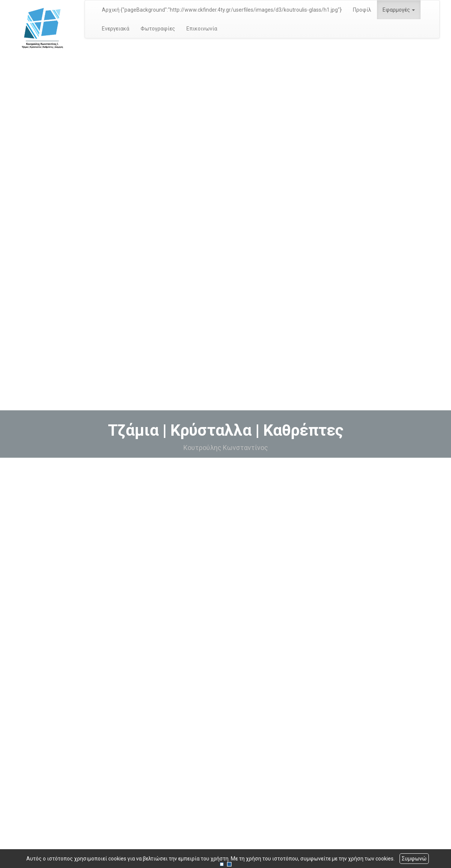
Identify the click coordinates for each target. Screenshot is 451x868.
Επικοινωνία (202, 29)
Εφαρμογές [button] (399, 10)
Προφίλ (362, 10)
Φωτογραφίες (158, 29)
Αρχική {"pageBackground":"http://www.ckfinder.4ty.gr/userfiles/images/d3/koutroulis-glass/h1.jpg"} (222, 10)
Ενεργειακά (116, 29)
